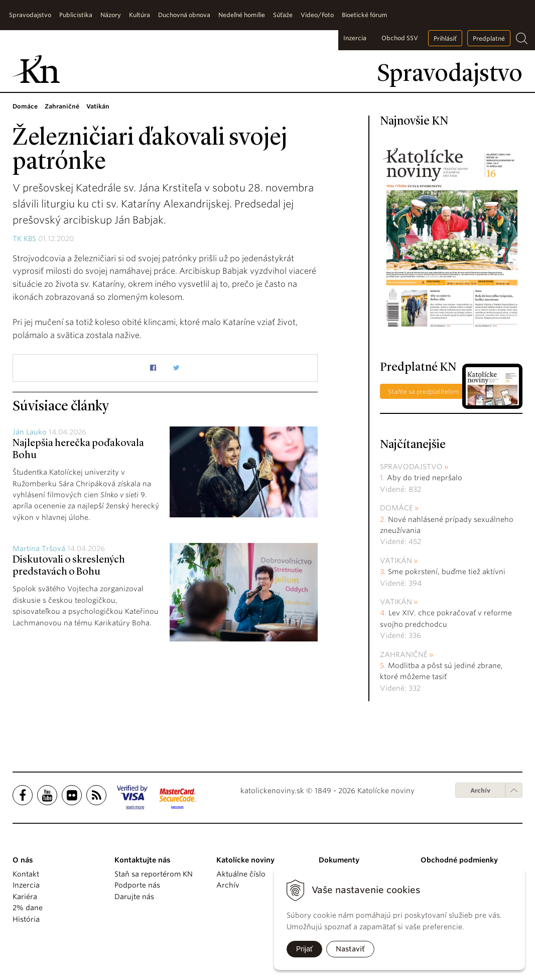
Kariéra (25, 897)
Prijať (304, 949)
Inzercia (355, 38)
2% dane (28, 908)
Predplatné (489, 38)
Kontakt (26, 874)
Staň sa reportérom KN (154, 874)
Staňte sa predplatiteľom (424, 392)
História (26, 919)
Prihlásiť (445, 38)
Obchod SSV (400, 38)
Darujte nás (134, 897)
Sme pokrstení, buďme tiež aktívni (447, 572)
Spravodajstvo (411, 467)
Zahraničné (404, 655)
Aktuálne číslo (241, 874)
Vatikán (396, 561)
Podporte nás (137, 885)
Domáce (396, 508)
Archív (480, 790)
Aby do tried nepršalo (425, 478)
